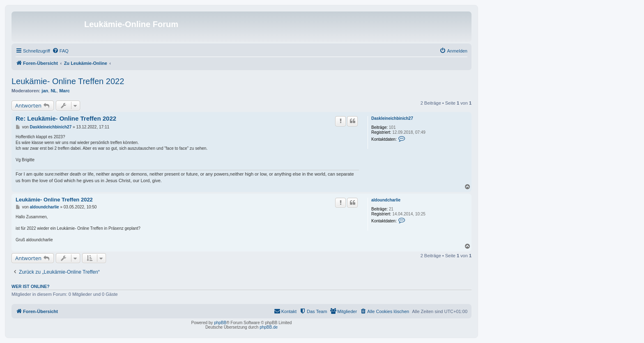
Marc (64, 91)
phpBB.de (269, 327)
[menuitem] (60, 51)
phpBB (220, 323)
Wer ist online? (31, 286)
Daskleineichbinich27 (392, 118)
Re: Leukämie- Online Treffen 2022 (66, 118)
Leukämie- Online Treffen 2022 (68, 81)
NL (54, 91)
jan (45, 91)
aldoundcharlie (386, 200)
